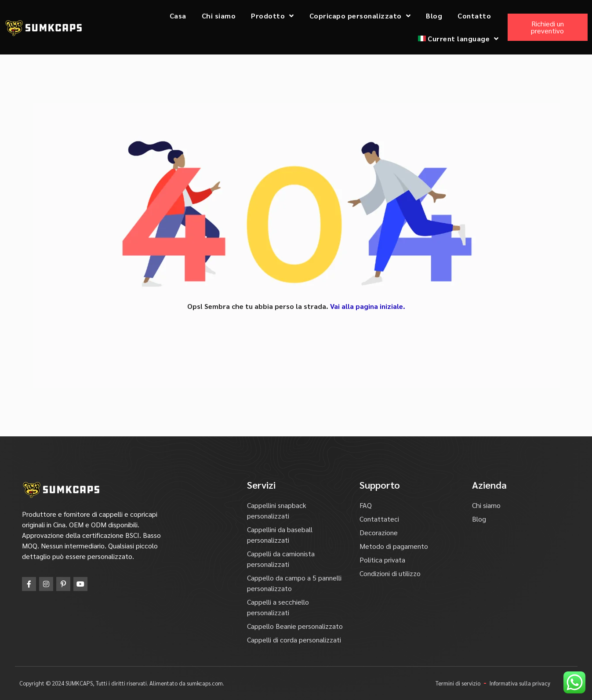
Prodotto (272, 16)
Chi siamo (219, 16)
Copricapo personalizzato (360, 16)
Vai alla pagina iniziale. (368, 306)
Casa (178, 16)
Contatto (474, 16)
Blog (434, 16)
